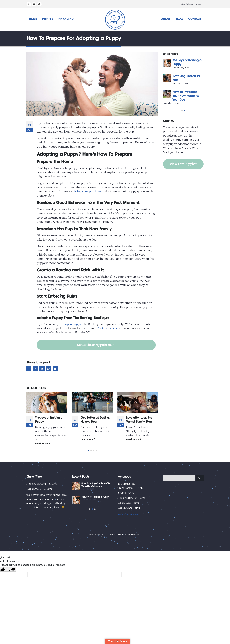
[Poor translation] (11, 581)
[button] (88, 454)
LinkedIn (42, 369)
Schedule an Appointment (96, 345)
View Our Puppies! (183, 176)
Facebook (29, 369)
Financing (66, 19)
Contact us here (107, 328)
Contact (195, 19)
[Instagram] (39, 4)
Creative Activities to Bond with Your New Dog (187, 64)
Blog (179, 19)
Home (33, 19)
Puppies (48, 19)
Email (55, 369)
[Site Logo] (115, 20)
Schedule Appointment (192, 4)
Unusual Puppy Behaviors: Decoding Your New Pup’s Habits (94, 504)
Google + (49, 369)
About (166, 19)
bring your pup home (88, 191)
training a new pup (120, 209)
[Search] (200, 482)
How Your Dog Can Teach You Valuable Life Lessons (186, 107)
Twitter (35, 369)
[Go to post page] (47, 402)
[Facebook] (29, 4)
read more (43, 448)
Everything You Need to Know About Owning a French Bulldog (51, 422)
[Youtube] (34, 4)
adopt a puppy (71, 324)
